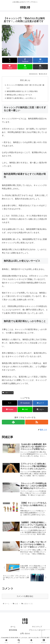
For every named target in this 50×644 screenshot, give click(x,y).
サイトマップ (37, 627)
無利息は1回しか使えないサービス (19, 95)
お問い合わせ (25, 633)
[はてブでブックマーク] (40, 60)
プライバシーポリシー (37, 630)
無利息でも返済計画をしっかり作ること (21, 98)
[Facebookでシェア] (25, 60)
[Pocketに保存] (10, 67)
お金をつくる (8, 393)
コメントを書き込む (25, 596)
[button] (40, 67)
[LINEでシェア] (25, 67)
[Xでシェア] (10, 60)
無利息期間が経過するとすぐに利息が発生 (22, 91)
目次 (22, 80)
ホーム (13, 627)
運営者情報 (13, 630)
